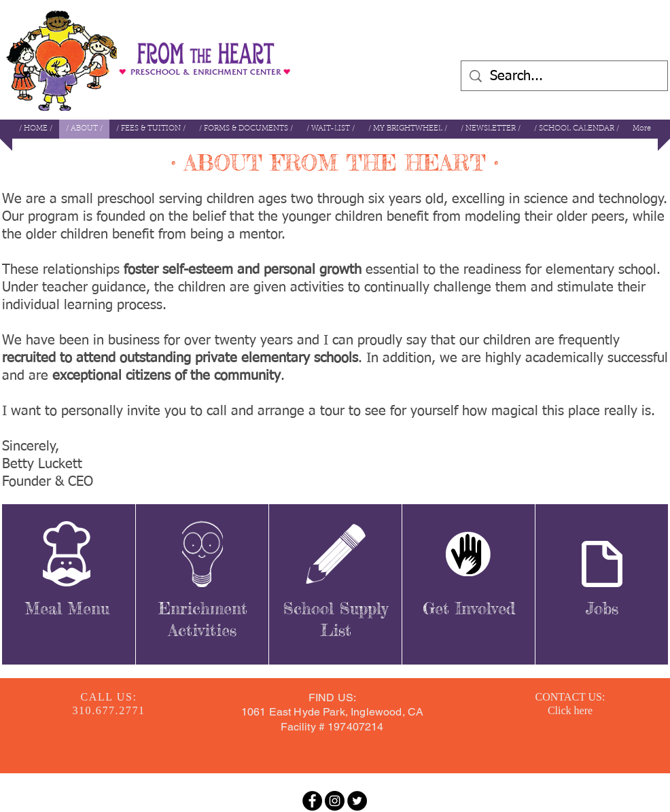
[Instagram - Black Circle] (335, 801)
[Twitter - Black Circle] (357, 801)
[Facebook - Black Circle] (312, 801)
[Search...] (564, 76)
